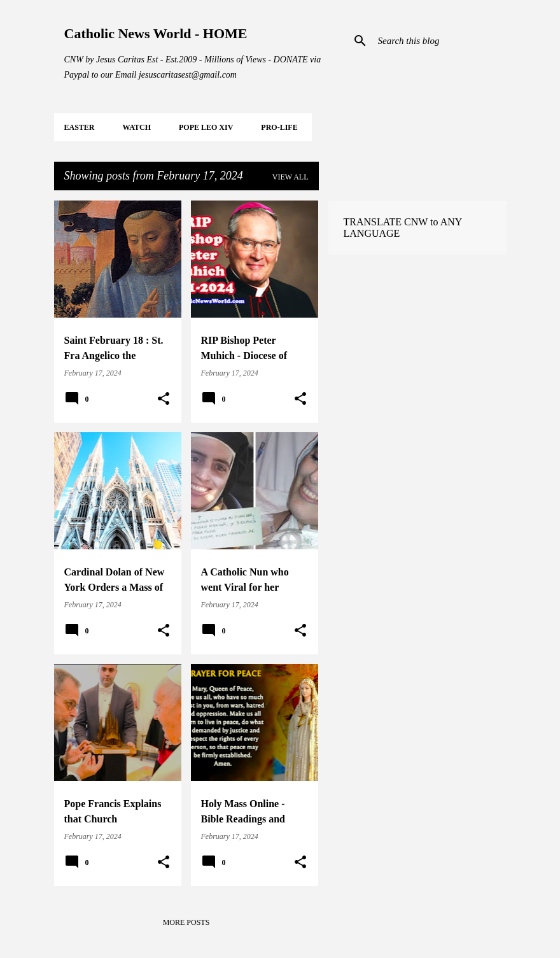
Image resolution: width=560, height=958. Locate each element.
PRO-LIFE (279, 127)
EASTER (80, 127)
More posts (186, 922)
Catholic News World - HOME (156, 33)
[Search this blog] (440, 41)
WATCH (137, 127)
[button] (164, 399)
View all (290, 177)
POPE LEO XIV (206, 127)
